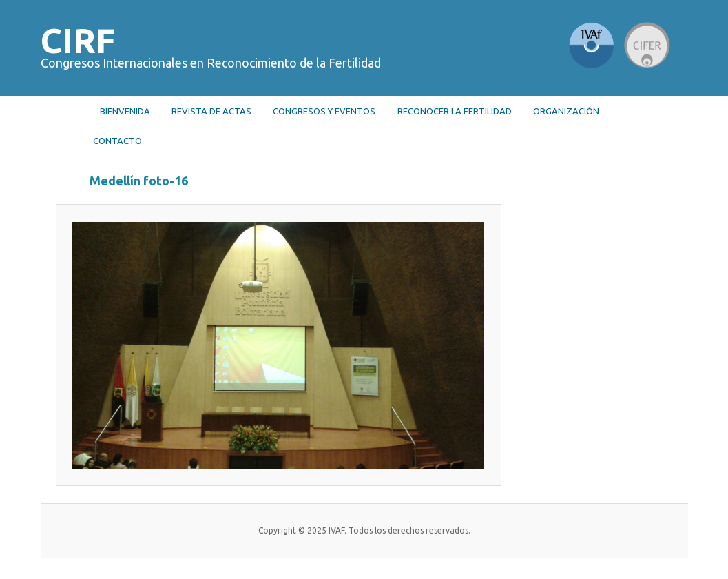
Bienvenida (125, 111)
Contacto (117, 141)
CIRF (78, 40)
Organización (566, 111)
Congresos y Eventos (324, 111)
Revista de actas (211, 111)
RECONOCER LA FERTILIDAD (455, 111)
